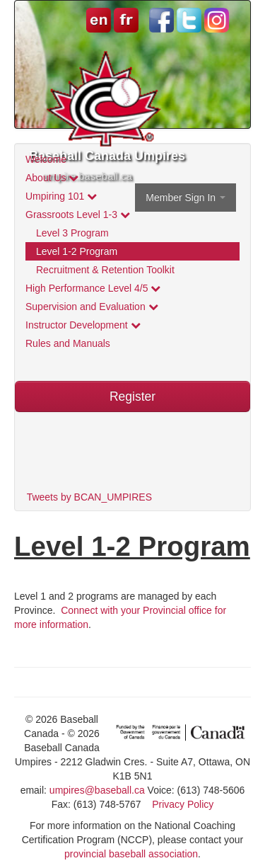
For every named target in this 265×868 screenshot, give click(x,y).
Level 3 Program (72, 233)
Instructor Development (83, 325)
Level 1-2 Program (77, 251)
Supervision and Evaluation (92, 307)
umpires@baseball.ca (97, 790)
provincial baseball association (131, 854)
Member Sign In (185, 198)
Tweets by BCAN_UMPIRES (89, 497)
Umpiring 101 (61, 196)
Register (132, 396)
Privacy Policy (183, 804)
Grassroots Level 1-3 (78, 215)
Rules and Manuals (68, 343)
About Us (52, 178)
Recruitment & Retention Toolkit (105, 270)
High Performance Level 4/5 (93, 288)
